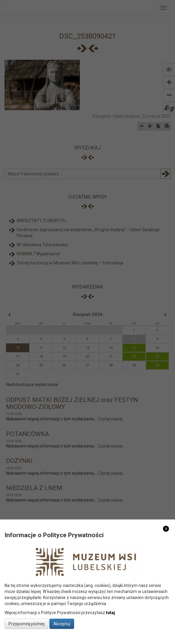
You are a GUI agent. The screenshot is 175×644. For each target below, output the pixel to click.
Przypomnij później (27, 624)
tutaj (111, 613)
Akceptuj (62, 624)
